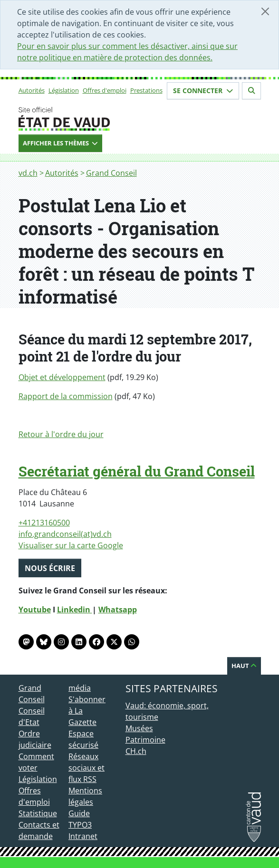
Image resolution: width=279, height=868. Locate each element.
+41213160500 (44, 523)
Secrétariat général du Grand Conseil (137, 471)
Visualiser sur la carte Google (71, 545)
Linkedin (75, 610)
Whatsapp (118, 610)
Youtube (35, 610)
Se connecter (203, 91)
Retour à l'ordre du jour (61, 434)
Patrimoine (145, 740)
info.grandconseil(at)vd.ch (65, 534)
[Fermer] (265, 11)
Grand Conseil (111, 173)
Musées (139, 728)
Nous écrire (50, 568)
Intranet (83, 836)
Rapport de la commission (66, 396)
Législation (64, 90)
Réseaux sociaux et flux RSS (87, 768)
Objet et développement (62, 377)
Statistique (38, 813)
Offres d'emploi (105, 90)
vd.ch (28, 173)
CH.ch (136, 751)
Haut (244, 666)
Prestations (146, 90)
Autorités (32, 90)
